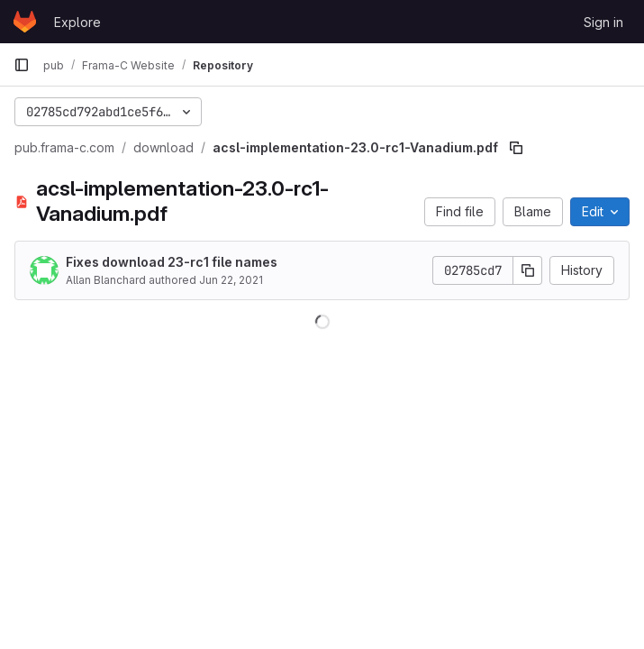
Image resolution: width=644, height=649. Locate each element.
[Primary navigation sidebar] (22, 65)
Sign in (603, 22)
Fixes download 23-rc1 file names (172, 262)
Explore (77, 22)
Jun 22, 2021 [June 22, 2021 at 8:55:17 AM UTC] (231, 280)
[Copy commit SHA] (528, 270)
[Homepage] (25, 22)
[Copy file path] (516, 148)
